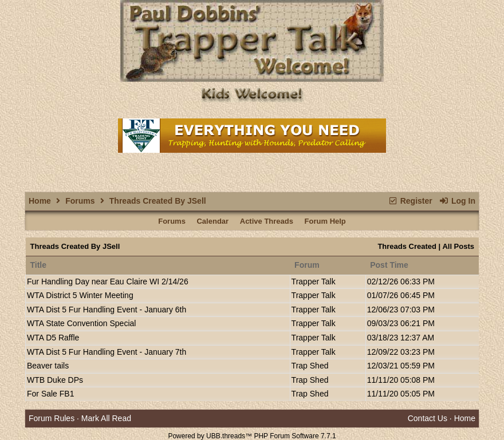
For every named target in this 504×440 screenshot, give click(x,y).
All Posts (458, 246)
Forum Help (325, 221)
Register (410, 201)
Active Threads (267, 221)
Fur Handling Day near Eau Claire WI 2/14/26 (108, 282)
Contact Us (428, 418)
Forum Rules (52, 418)
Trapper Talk (314, 282)
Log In (457, 201)
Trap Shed (310, 366)
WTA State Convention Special (81, 323)
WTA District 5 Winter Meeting (80, 295)
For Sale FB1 (50, 394)
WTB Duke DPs (55, 380)
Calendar (212, 221)
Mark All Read (106, 418)
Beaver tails (48, 366)
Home (40, 201)
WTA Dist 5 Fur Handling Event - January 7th (107, 352)
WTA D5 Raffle (53, 338)
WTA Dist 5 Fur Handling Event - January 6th (107, 310)
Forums (80, 201)
